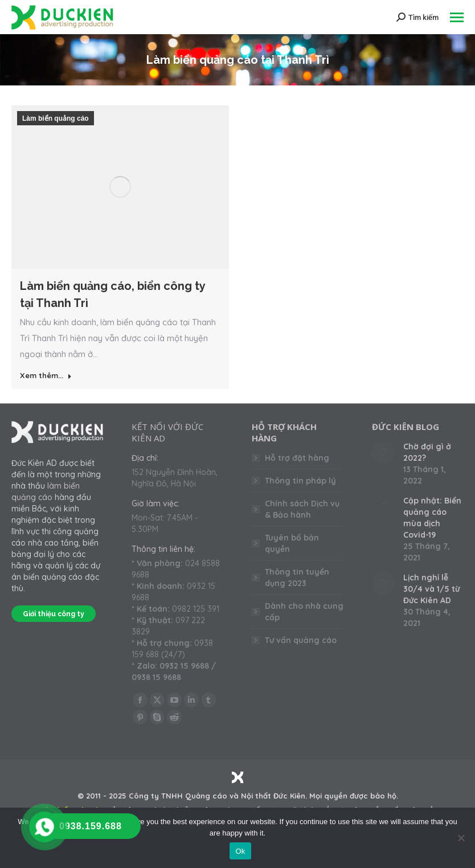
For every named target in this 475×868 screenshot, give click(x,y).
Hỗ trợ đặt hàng (297, 458)
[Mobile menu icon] (457, 17)
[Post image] (383, 452)
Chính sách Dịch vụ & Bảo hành (302, 509)
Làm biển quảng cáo (56, 118)
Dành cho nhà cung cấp (304, 612)
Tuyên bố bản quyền (292, 543)
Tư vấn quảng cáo (301, 640)
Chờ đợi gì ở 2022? (427, 452)
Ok (240, 851)
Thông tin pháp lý (300, 481)
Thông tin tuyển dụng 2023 (297, 578)
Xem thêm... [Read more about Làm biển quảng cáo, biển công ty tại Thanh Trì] (46, 375)
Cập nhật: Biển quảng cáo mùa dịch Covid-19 (432, 518)
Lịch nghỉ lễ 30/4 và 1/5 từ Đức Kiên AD (431, 589)
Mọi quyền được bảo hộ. (354, 796)
